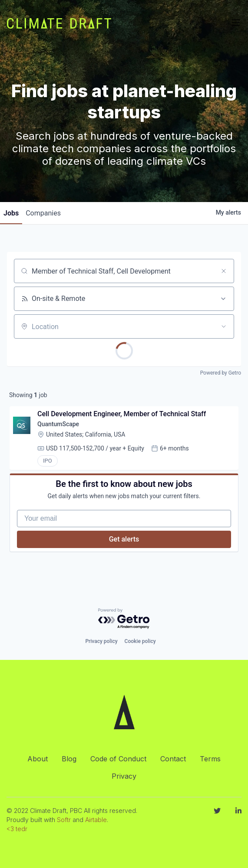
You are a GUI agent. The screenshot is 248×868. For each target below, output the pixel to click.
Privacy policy (101, 641)
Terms (210, 759)
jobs (11, 213)
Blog (69, 759)
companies (43, 213)
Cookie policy (140, 641)
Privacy (124, 776)
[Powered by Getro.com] (124, 619)
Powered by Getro (221, 373)
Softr (64, 820)
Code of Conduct (118, 759)
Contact (173, 759)
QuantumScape (58, 424)
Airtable (96, 820)
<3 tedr (17, 829)
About (38, 759)
